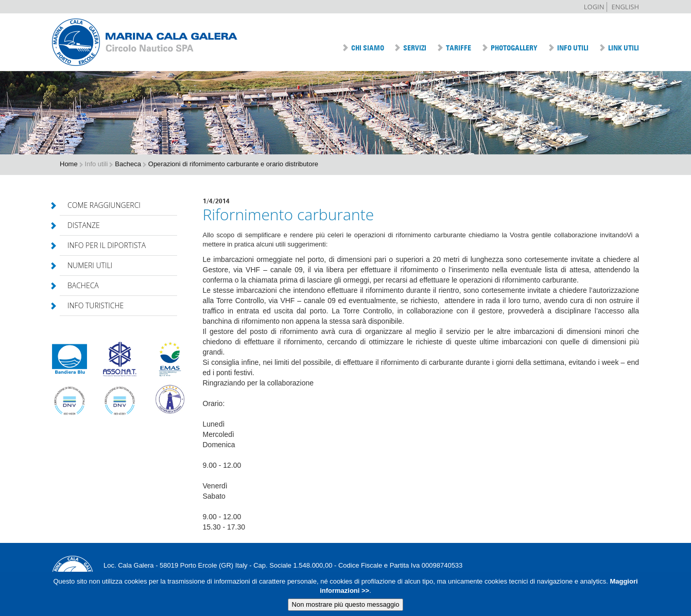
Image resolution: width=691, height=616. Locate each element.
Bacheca (79, 285)
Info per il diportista (103, 245)
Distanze (80, 225)
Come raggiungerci (100, 205)
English (625, 7)
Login (594, 7)
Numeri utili (86, 265)
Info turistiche (92, 305)
